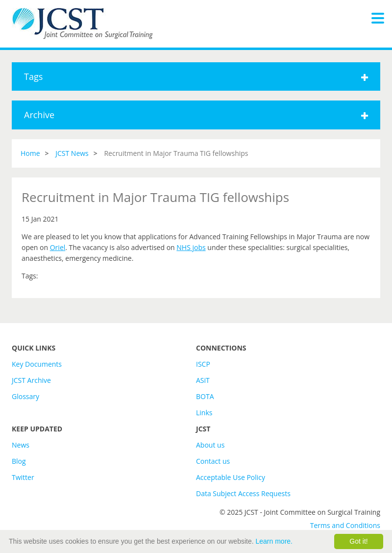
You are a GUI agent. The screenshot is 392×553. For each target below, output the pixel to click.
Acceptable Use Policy (231, 477)
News (21, 445)
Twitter (23, 477)
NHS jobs (191, 247)
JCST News (72, 153)
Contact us (213, 461)
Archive (196, 115)
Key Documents (37, 364)
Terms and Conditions (345, 525)
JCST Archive (31, 380)
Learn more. (274, 541)
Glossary (25, 396)
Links (204, 413)
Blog (19, 461)
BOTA (205, 396)
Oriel (58, 247)
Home (30, 153)
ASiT (203, 380)
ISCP (203, 364)
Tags (196, 76)
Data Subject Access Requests (243, 493)
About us (210, 445)
